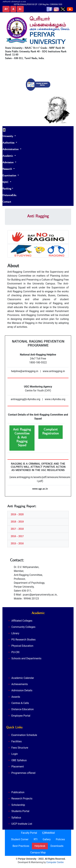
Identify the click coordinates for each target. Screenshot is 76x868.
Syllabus (16, 818)
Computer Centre (55, 862)
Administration (11, 149)
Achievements (20, 684)
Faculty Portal (29, 833)
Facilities (17, 741)
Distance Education (23, 709)
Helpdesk (40, 846)
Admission (8, 162)
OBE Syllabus (19, 760)
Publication (18, 792)
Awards (16, 697)
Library (15, 633)
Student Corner (20, 839)
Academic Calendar (23, 678)
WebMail (49, 833)
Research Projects (22, 799)
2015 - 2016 (17, 544)
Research (8, 169)
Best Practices (21, 846)
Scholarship (18, 805)
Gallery (47, 839)
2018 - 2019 (17, 522)
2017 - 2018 (17, 529)
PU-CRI (15, 652)
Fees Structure (20, 748)
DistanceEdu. (10, 195)
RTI (36, 839)
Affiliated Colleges (22, 621)
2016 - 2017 (17, 536)
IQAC (6, 182)
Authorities (9, 143)
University (8, 136)
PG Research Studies (23, 640)
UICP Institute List (22, 824)
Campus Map (38, 852)
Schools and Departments (26, 658)
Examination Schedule (24, 735)
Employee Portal (21, 716)
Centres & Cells (20, 703)
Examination (10, 176)
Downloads (57, 846)
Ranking (7, 189)
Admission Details (22, 690)
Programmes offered (23, 773)
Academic (8, 156)
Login (15, 754)
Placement (18, 767)
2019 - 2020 (17, 514)
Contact (7, 202)
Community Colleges (23, 627)
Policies (60, 839)
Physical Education (22, 646)
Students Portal (20, 811)
